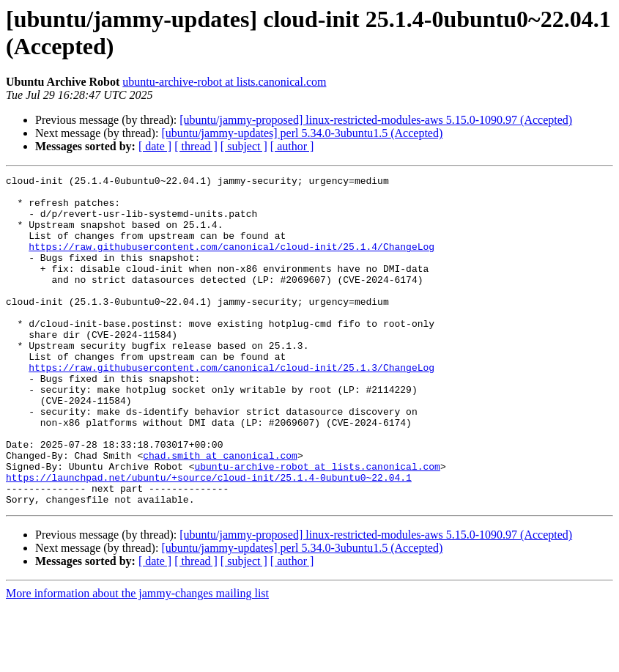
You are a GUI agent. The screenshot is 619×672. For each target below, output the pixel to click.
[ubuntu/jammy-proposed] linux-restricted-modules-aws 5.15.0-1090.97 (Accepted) (376, 120)
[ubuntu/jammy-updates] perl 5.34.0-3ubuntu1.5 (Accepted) (302, 133)
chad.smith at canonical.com (220, 512)
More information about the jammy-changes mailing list (137, 659)
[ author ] (292, 146)
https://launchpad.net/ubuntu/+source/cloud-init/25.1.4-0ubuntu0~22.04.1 (209, 539)
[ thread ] (196, 146)
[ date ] (155, 146)
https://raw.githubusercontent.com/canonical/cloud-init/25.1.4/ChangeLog (231, 262)
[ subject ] (244, 146)
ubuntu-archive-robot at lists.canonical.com (224, 82)
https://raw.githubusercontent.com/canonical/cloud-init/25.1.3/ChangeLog (231, 407)
